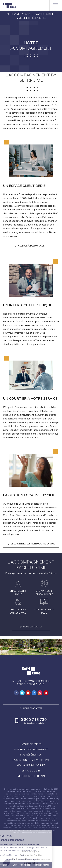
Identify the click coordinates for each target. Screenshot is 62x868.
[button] (6, 863)
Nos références (31, 755)
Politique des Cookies (31, 855)
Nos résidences (31, 744)
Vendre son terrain (31, 776)
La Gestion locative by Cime (31, 760)
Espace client (31, 771)
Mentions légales (31, 851)
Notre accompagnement (31, 749)
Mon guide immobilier (31, 765)
